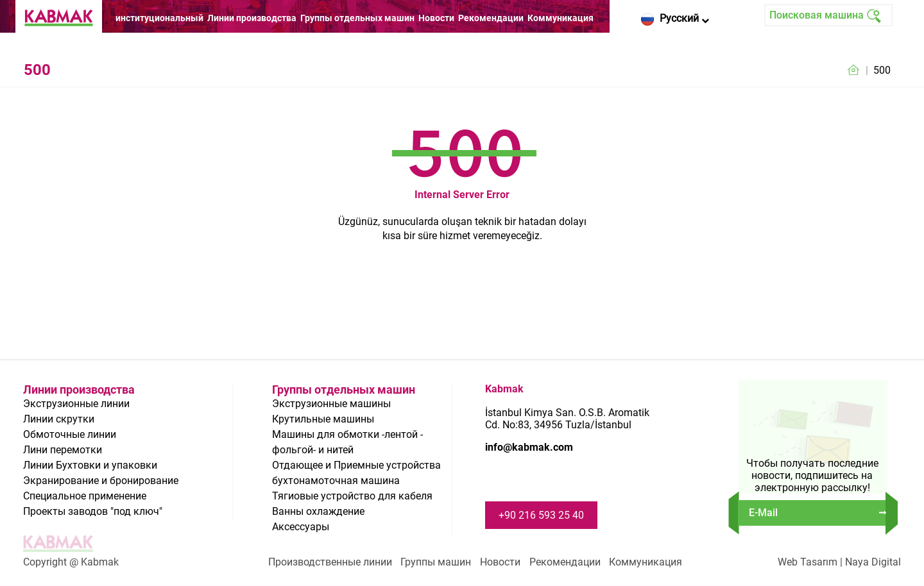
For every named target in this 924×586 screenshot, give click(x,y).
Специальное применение (85, 496)
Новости (436, 18)
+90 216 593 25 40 (541, 515)
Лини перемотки (63, 450)
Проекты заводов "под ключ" (93, 511)
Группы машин (436, 562)
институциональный (159, 18)
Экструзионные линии (76, 404)
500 (882, 70)
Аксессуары (301, 527)
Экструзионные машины (331, 404)
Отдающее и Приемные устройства (356, 465)
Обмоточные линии (70, 434)
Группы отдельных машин (357, 18)
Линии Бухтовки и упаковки (90, 465)
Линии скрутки (59, 419)
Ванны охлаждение (318, 511)
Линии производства (252, 18)
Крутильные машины (323, 419)
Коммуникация (560, 18)
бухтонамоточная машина (336, 481)
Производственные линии (330, 562)
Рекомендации (491, 18)
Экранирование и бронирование (101, 481)
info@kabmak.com (529, 447)
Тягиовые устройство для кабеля (352, 496)
